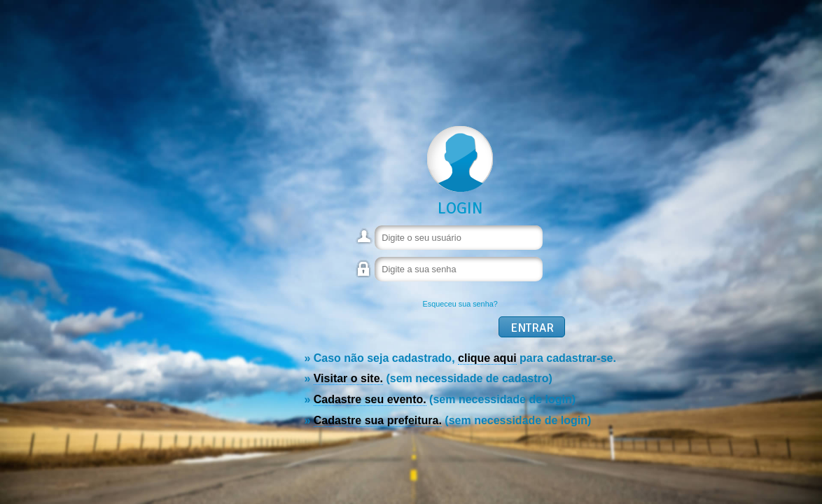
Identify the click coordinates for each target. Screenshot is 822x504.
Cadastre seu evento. (370, 399)
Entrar (532, 328)
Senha (365, 276)
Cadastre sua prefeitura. (378, 420)
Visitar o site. (348, 378)
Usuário (365, 242)
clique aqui (487, 358)
